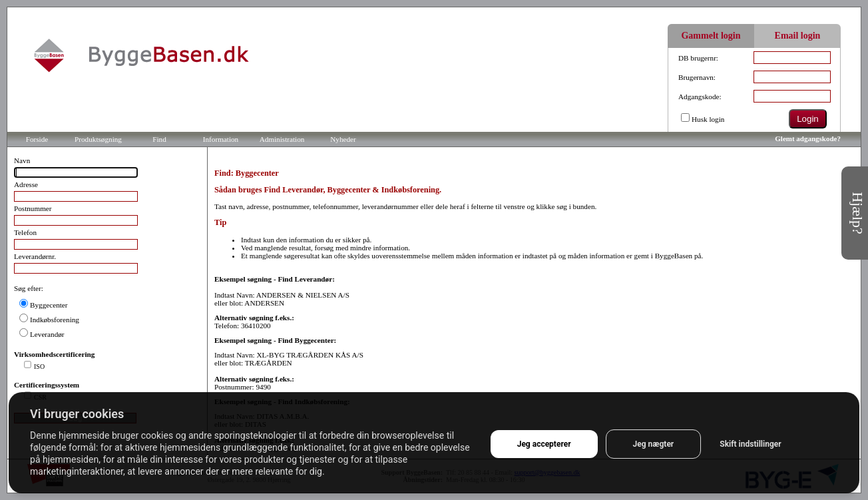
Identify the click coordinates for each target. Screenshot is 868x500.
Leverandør (47, 334)
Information (221, 139)
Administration (282, 139)
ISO (39, 367)
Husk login (708, 119)
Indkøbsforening (55, 320)
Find (159, 139)
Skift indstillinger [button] (750, 444)
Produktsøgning (98, 139)
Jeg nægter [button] (654, 444)
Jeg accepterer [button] (544, 444)
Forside (37, 139)
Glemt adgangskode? (808, 138)
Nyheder (343, 139)
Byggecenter (49, 305)
